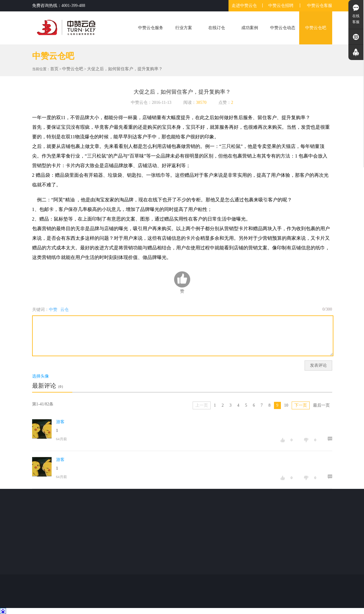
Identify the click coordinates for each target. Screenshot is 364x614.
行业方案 (184, 28)
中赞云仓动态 (283, 28)
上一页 (202, 405)
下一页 (301, 405)
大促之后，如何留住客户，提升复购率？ (125, 69)
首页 (54, 69)
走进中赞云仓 (244, 6)
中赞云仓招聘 (281, 6)
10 (286, 405)
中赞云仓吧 (316, 28)
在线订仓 (217, 28)
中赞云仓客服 (320, 6)
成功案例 (250, 28)
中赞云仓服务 (151, 28)
